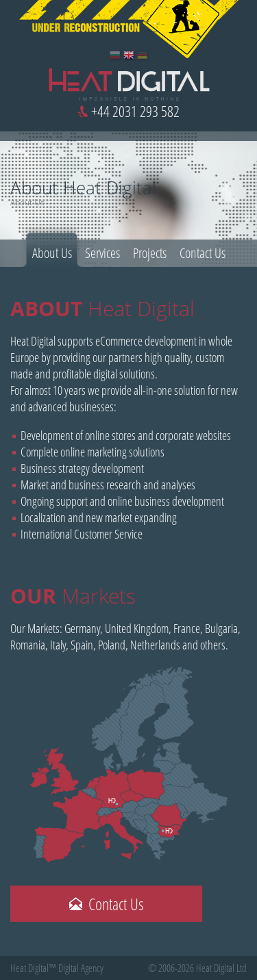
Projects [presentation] (150, 253)
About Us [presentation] (52, 253)
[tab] (52, 250)
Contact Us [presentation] (203, 253)
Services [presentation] (102, 253)
